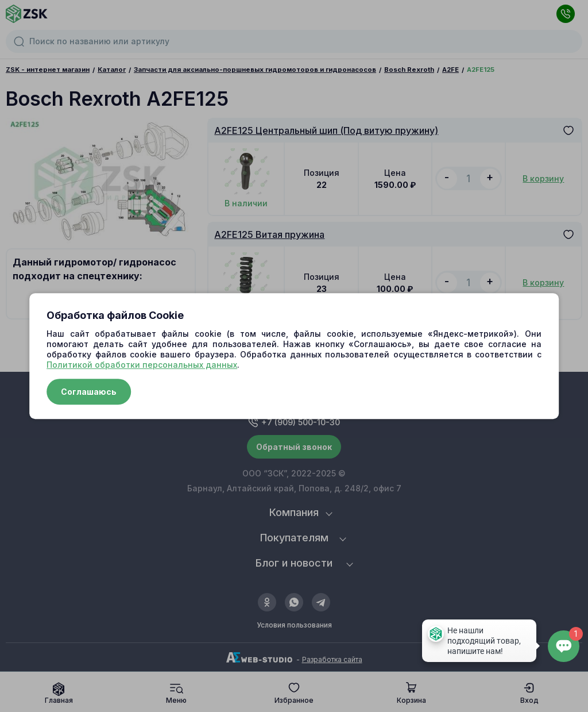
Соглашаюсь (89, 392)
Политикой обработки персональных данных (142, 365)
